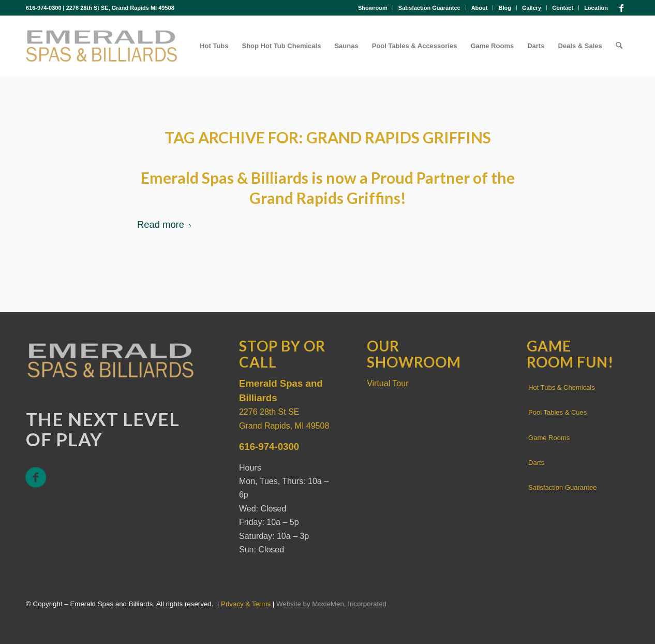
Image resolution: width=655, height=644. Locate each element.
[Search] (619, 46)
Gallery (532, 8)
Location (596, 8)
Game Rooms (549, 438)
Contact (563, 8)
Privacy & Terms (246, 604)
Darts (536, 463)
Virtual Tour (388, 383)
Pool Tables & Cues (557, 412)
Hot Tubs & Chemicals (562, 387)
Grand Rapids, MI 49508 (284, 426)
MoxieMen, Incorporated (349, 604)
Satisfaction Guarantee (429, 8)
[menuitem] (373, 8)
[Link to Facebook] (621, 8)
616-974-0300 (44, 8)
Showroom (373, 8)
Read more (165, 224)
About (480, 8)
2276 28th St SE (269, 412)
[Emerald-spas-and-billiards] (101, 46)
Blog (504, 8)
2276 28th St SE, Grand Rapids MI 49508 (120, 8)
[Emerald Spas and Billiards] (110, 359)
